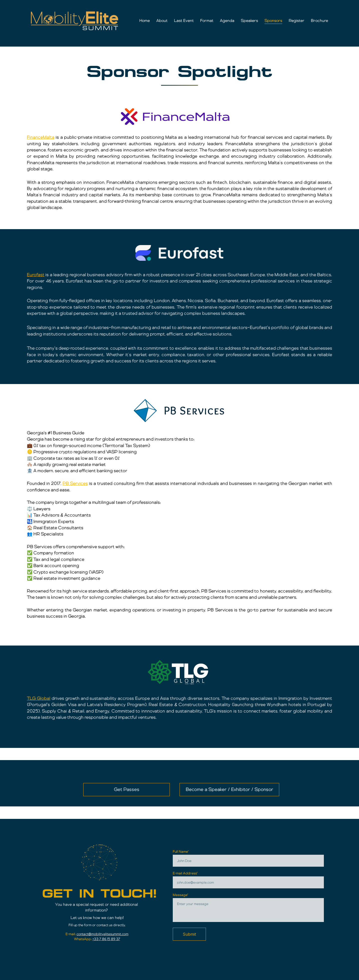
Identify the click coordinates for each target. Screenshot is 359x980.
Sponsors (273, 21)
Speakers (249, 21)
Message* (180, 895)
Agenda (227, 21)
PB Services (75, 484)
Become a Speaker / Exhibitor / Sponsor (229, 790)
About (162, 21)
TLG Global (39, 699)
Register (297, 21)
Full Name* (181, 852)
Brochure (319, 21)
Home (145, 21)
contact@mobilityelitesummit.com (102, 934)
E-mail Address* (185, 873)
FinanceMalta (41, 137)
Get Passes (127, 790)
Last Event (184, 21)
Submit (189, 934)
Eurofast (36, 275)
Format (207, 21)
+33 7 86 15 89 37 (106, 939)
